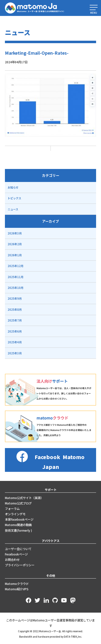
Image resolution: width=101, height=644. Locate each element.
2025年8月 (15, 309)
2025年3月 (15, 353)
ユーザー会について (18, 549)
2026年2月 (15, 244)
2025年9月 (15, 298)
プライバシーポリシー (20, 565)
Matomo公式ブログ (18, 503)
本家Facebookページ (19, 519)
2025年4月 (15, 342)
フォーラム (12, 509)
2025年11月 (15, 277)
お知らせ (13, 187)
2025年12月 (15, 266)
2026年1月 (15, 255)
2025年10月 (15, 288)
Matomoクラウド (17, 584)
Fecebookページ (16, 554)
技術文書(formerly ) (18, 530)
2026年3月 (15, 233)
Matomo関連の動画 (18, 525)
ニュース (13, 209)
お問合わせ (12, 560)
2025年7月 (15, 320)
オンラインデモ (15, 514)
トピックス (14, 198)
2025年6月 (15, 331)
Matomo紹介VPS (17, 589)
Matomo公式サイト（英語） (24, 498)
